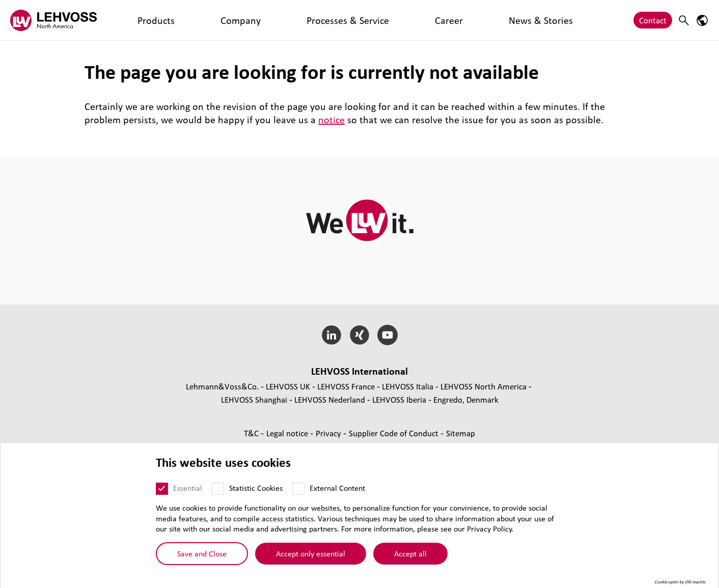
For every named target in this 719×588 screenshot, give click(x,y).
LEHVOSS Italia (408, 386)
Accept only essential (311, 553)
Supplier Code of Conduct (395, 433)
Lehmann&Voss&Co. (222, 386)
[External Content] (298, 489)
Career (300, 20)
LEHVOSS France (346, 386)
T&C (252, 433)
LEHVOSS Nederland (330, 399)
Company (180, 20)
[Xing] (360, 335)
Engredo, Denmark (466, 399)
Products (136, 20)
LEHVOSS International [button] (359, 371)
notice (331, 120)
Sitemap (461, 433)
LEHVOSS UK (288, 386)
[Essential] (162, 489)
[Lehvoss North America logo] (53, 20)
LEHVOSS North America (483, 386)
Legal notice (288, 433)
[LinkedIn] (332, 335)
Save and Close (202, 553)
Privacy (329, 433)
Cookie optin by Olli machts (680, 582)
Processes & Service (243, 20)
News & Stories (350, 20)
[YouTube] (387, 335)
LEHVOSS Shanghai (254, 399)
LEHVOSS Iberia (399, 399)
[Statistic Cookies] (218, 489)
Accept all (410, 553)
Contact (653, 20)
